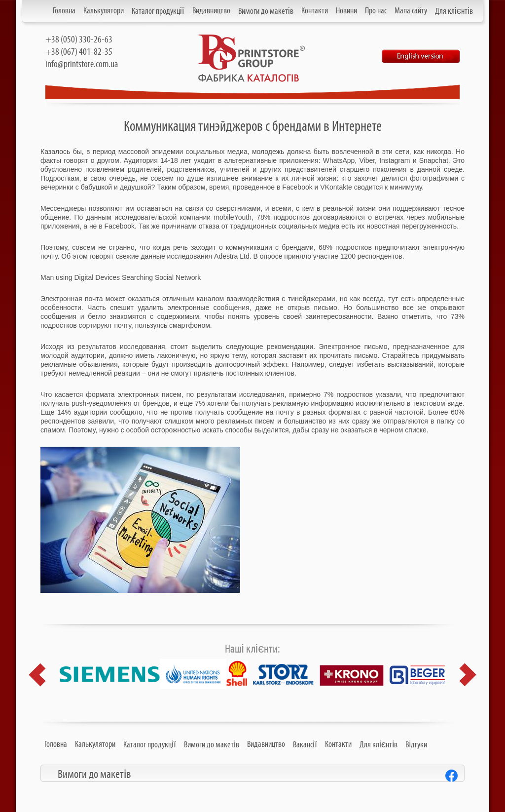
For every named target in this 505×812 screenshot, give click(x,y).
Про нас (376, 11)
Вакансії (305, 745)
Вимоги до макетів (266, 11)
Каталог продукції (158, 11)
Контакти (315, 11)
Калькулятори (104, 11)
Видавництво (211, 11)
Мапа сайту (411, 11)
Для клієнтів (454, 11)
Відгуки (416, 745)
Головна (64, 11)
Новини (346, 11)
